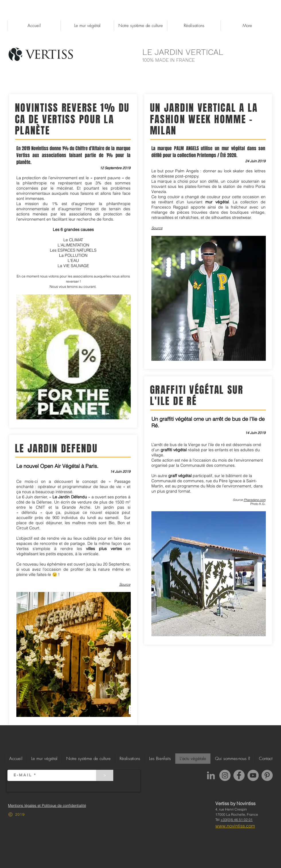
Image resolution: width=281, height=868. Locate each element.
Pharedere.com (255, 500)
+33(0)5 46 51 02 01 (237, 820)
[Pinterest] (267, 775)
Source (125, 584)
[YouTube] (253, 775)
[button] (140, 26)
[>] (105, 775)
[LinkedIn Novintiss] (211, 775)
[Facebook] (239, 775)
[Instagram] (225, 775)
